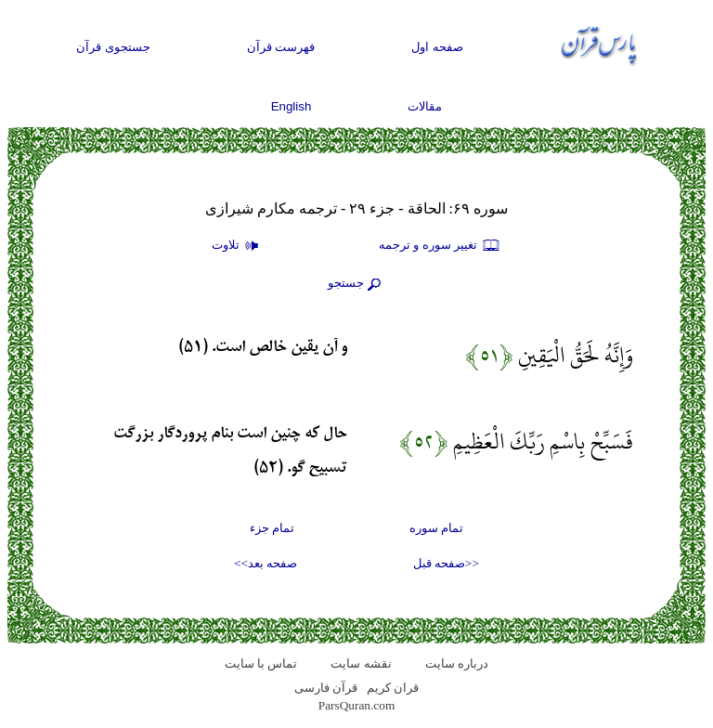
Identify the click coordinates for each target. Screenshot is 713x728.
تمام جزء (272, 528)
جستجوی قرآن (113, 47)
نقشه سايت (361, 663)
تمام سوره (436, 528)
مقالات (425, 106)
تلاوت (238, 246)
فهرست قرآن (281, 47)
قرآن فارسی (326, 688)
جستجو (356, 284)
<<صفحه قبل (446, 563)
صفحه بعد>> (266, 563)
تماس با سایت (261, 663)
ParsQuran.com (357, 705)
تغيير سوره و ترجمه (440, 246)
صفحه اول (437, 47)
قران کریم (393, 688)
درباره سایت (457, 663)
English (292, 106)
